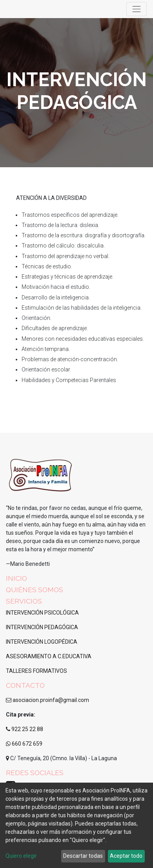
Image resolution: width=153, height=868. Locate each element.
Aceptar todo (126, 856)
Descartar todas (83, 856)
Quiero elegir (21, 856)
